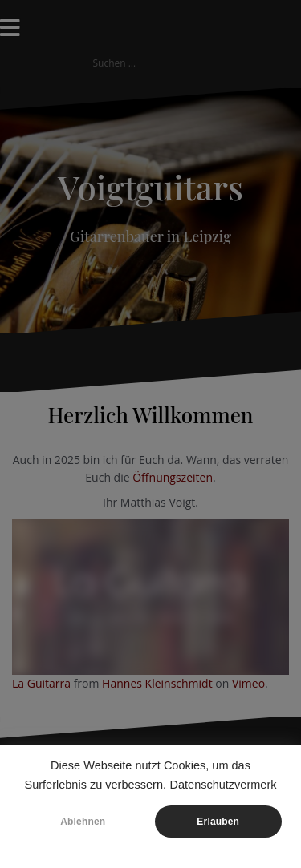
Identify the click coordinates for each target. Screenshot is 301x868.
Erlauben (218, 822)
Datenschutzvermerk (224, 785)
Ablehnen (83, 822)
